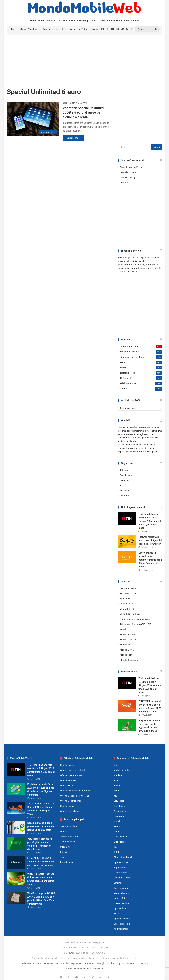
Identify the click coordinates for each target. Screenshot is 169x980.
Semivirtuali (67, 29)
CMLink (117, 883)
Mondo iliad (126, 645)
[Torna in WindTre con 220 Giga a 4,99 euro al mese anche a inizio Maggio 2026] (16, 808)
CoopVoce (119, 816)
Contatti (124, 182)
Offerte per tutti (68, 765)
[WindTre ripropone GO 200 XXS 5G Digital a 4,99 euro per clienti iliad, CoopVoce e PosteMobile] (16, 898)
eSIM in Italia (126, 604)
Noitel (117, 826)
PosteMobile (120, 811)
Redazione (26, 963)
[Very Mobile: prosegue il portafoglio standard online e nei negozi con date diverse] (16, 843)
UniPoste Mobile (122, 924)
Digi (116, 847)
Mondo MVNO (127, 650)
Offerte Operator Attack (72, 775)
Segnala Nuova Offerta (131, 167)
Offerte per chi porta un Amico (75, 791)
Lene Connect (121, 872)
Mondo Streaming (129, 660)
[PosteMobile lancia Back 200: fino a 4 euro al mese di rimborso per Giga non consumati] (16, 789)
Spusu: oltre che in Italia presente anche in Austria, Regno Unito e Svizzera (41, 826)
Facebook (125, 480)
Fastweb (118, 785)
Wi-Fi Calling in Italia (130, 614)
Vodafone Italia (121, 770)
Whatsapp (125, 490)
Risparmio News (128, 588)
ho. (115, 796)
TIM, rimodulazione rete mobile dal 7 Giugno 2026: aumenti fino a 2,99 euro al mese (150, 521)
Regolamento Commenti (82, 963)
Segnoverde (120, 867)
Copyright (71, 953)
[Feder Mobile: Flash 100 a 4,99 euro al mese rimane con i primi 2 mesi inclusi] (16, 863)
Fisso (72, 21)
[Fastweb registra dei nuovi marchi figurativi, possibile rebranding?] (127, 541)
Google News (126, 475)
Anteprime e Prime (129, 346)
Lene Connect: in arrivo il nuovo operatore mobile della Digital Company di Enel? (150, 560)
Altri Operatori (121, 929)
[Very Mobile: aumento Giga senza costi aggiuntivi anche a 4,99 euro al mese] (127, 725)
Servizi (94, 21)
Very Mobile (120, 801)
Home (32, 21)
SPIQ (116, 913)
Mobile (42, 21)
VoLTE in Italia (127, 609)
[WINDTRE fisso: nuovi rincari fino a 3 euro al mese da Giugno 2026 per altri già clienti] (127, 706)
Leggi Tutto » (74, 138)
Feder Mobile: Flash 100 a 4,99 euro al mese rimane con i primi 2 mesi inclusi (41, 862)
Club (126, 21)
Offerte (51, 21)
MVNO (82, 29)
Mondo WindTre (128, 639)
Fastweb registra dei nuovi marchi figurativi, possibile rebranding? (150, 540)
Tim (13, 29)
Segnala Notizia (50, 963)
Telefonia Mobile (128, 383)
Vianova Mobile (121, 893)
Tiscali (117, 821)
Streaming (83, 21)
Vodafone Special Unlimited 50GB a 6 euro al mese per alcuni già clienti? (83, 112)
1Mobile (118, 852)
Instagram (125, 496)
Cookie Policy (114, 963)
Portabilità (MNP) (129, 593)
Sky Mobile (119, 806)
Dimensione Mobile (123, 857)
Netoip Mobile (121, 898)
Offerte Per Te (67, 785)
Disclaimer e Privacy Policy (135, 963)
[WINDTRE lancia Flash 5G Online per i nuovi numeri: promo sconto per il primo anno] (16, 879)
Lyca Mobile (120, 842)
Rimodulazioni (114, 21)
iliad (56, 29)
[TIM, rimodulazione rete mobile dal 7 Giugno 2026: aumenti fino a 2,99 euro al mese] (127, 519)
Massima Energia (122, 878)
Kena (116, 791)
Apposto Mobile (122, 919)
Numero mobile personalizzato (135, 619)
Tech (102, 21)
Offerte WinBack (68, 780)
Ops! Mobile (120, 908)
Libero (68, 103)
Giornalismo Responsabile (79, 969)
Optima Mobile (121, 862)
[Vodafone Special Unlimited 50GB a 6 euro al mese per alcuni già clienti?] (33, 119)
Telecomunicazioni (129, 352)
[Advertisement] (85, 59)
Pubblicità (98, 969)
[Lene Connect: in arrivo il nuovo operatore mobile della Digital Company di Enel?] (127, 557)
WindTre (47, 29)
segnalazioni (130, 441)
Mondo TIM (126, 629)
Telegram (124, 470)
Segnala (135, 21)
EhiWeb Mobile (121, 903)
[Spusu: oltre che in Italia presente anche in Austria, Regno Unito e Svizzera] (16, 827)
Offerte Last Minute (70, 811)
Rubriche (64, 963)
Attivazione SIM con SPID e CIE (135, 624)
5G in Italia (125, 599)
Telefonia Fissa (127, 373)
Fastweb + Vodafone (28, 29)
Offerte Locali (67, 806)
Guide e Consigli (128, 177)
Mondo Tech (126, 655)
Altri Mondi (125, 378)
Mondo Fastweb (128, 634)
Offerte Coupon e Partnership (75, 796)
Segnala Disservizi (129, 172)
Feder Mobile (120, 837)
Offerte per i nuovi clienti (73, 770)
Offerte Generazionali (71, 801)
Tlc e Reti (62, 21)
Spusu (117, 832)
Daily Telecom (121, 888)
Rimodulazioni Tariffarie (132, 357)
